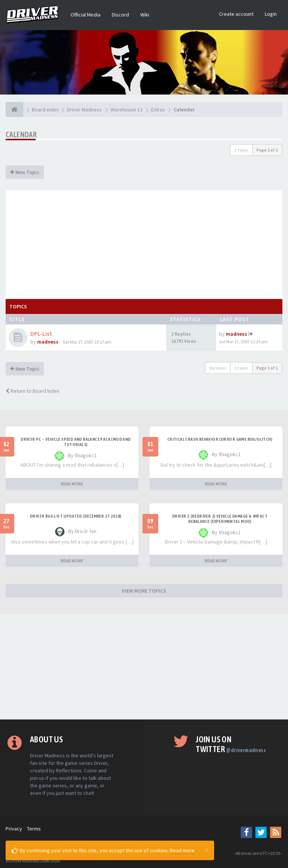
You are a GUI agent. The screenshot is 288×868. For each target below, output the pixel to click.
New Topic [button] (25, 172)
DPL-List (41, 334)
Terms (34, 829)
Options (218, 368)
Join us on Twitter (231, 744)
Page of (267, 150)
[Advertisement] (144, 243)
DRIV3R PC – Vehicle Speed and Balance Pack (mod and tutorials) (76, 442)
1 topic (241, 150)
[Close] (207, 850)
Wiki (145, 15)
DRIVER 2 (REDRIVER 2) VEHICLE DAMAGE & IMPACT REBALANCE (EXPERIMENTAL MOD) (220, 519)
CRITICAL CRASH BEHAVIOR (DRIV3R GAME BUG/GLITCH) (220, 439)
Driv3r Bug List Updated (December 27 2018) (76, 516)
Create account (236, 14)
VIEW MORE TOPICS (144, 591)
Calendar (21, 134)
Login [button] (271, 14)
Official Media (85, 15)
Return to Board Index (32, 391)
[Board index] (14, 110)
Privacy (14, 829)
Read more (182, 850)
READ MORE (72, 484)
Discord (120, 15)
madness (48, 342)
